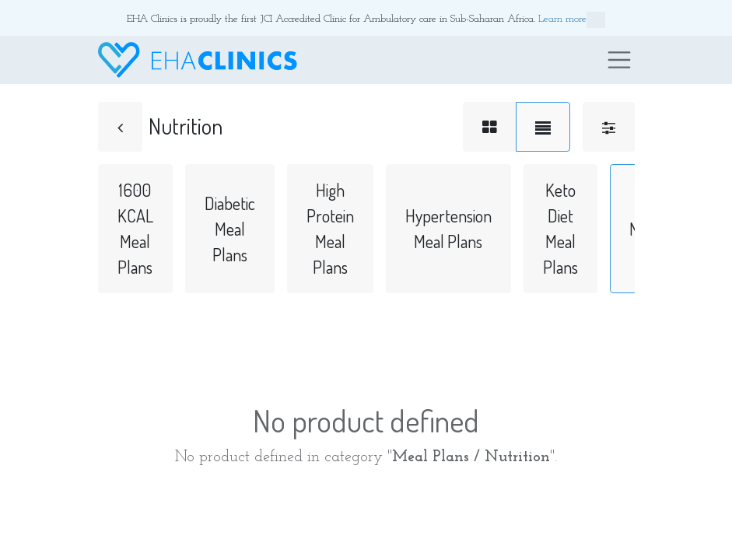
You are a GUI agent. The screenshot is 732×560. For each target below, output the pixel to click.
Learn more (572, 20)
